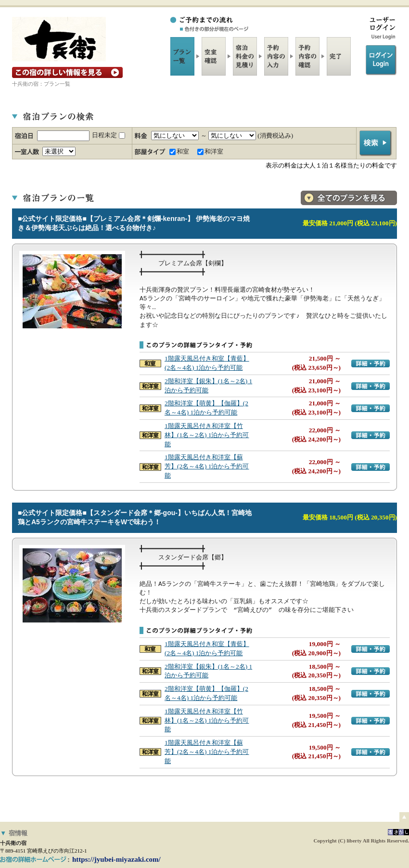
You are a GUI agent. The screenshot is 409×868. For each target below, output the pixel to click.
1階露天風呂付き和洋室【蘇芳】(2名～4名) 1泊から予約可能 (207, 466)
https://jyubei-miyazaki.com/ (116, 859)
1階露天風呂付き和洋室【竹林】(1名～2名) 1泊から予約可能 (207, 435)
